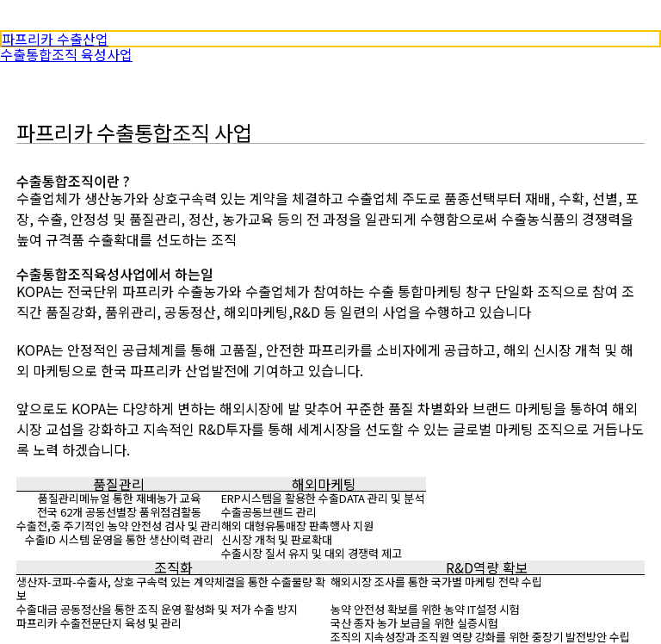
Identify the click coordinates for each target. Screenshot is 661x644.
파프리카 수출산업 (55, 39)
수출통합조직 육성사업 (66, 54)
